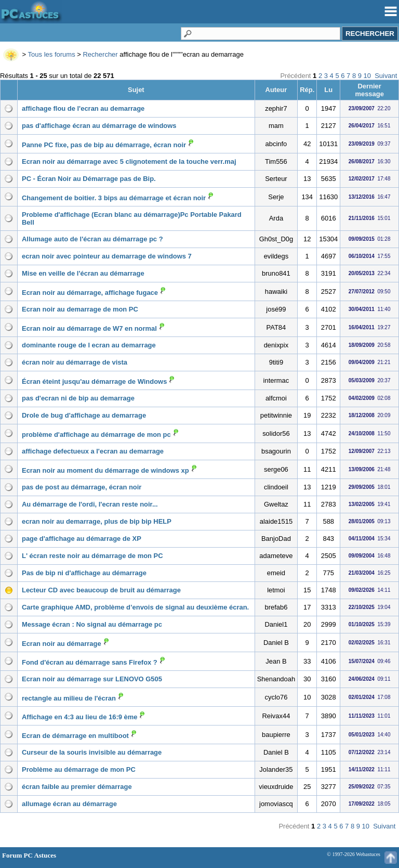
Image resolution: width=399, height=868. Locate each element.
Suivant (386, 76)
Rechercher (100, 54)
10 (367, 76)
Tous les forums (52, 54)
